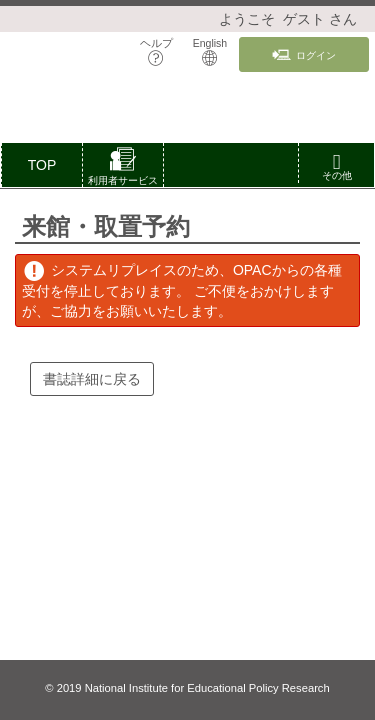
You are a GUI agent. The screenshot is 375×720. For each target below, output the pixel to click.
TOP (42, 165)
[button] (123, 169)
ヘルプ (156, 51)
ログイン (304, 54)
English (210, 51)
